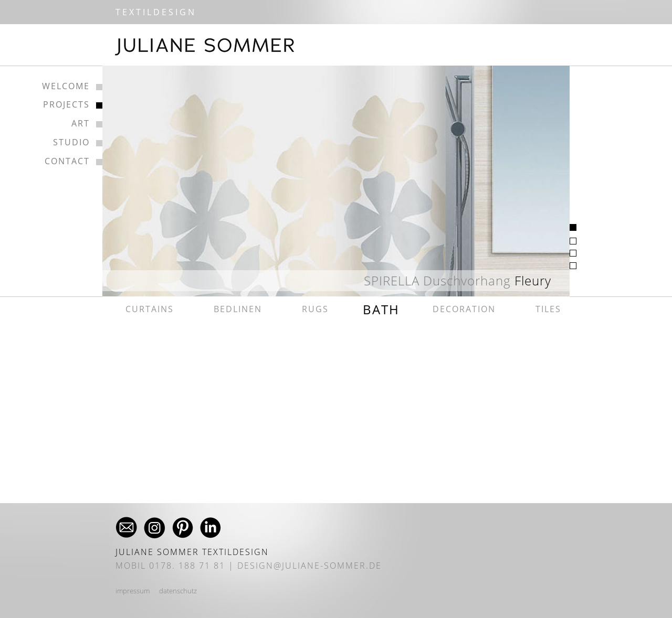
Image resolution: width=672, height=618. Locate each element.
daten (168, 591)
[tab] (573, 227)
